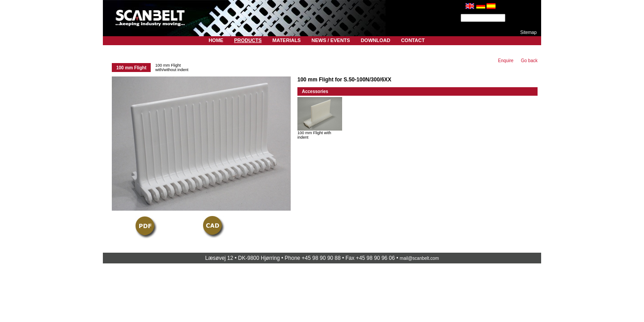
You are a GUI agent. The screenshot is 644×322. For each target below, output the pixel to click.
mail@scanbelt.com (419, 258)
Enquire (506, 61)
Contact (413, 40)
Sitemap (528, 32)
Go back (529, 61)
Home (216, 40)
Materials (286, 40)
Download (376, 40)
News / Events (330, 40)
